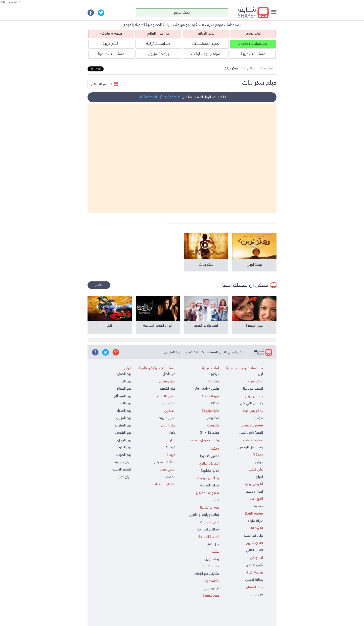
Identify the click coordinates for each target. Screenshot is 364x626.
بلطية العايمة (210, 486)
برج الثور (125, 382)
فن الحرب (256, 595)
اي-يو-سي (211, 589)
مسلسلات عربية (253, 54)
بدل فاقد (213, 545)
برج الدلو (125, 447)
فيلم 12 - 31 (209, 433)
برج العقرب (123, 426)
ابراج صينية (123, 462)
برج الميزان (124, 418)
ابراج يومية (253, 34)
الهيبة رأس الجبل (251, 433)
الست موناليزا (253, 389)
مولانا (259, 418)
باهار (172, 433)
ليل (260, 374)
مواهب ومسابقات (206, 54)
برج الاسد (125, 403)
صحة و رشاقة (111, 34)
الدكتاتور (213, 403)
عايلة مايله (255, 521)
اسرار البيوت (166, 418)
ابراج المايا (124, 477)
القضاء (171, 477)
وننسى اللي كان (251, 403)
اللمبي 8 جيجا (210, 456)
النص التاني (254, 550)
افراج (259, 477)
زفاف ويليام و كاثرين (204, 515)
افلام (251, 69)
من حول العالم (159, 34)
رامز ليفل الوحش (251, 447)
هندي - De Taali (207, 389)
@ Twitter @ (148, 97)
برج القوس (123, 433)
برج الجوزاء (124, 389)
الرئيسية (270, 69)
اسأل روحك (254, 492)
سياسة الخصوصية (159, 25)
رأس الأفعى (254, 565)
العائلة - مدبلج (165, 462)
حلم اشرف (168, 389)
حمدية (258, 506)
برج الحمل (124, 374)
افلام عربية (111, 44)
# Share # (172, 97)
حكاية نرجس (254, 580)
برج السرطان (122, 396)
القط (216, 500)
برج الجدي (124, 440)
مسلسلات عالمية (111, 54)
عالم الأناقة (206, 34)
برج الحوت (124, 455)
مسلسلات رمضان (253, 44)
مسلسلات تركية (158, 44)
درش (259, 462)
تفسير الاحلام (122, 470)
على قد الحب (253, 536)
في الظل (169, 374)
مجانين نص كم (208, 530)
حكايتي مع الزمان (207, 574)
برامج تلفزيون (158, 54)
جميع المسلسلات (206, 44)
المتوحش (169, 403)
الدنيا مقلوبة (210, 471)
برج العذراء (124, 411)
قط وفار (213, 418)
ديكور (215, 374)
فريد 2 (171, 447)
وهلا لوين (212, 559)
